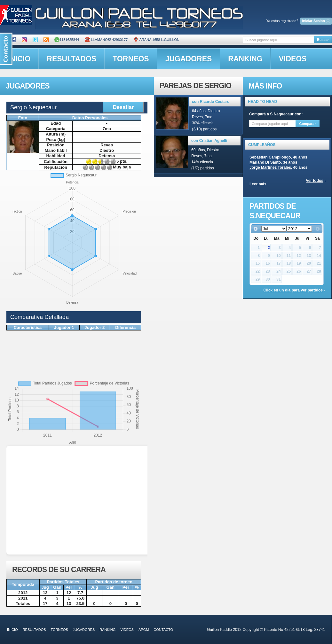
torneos (131, 59)
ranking (245, 59)
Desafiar (123, 107)
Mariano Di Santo (265, 162)
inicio (12, 630)
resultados (71, 59)
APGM (144, 630)
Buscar (323, 40)
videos (293, 59)
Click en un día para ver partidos (293, 290)
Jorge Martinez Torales (270, 167)
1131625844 (67, 40)
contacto (163, 630)
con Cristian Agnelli (209, 141)
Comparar (308, 124)
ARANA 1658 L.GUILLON (156, 40)
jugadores (189, 59)
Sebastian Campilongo (270, 157)
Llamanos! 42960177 (106, 40)
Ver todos (315, 181)
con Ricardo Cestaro (211, 102)
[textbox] (278, 40)
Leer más (258, 184)
